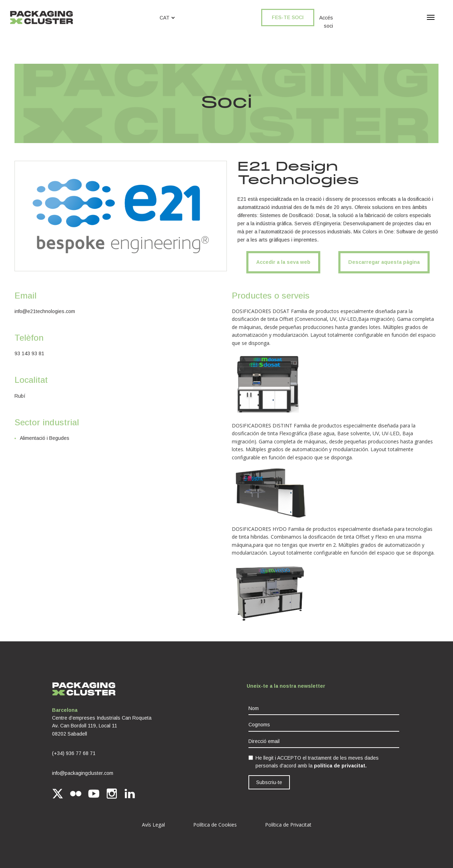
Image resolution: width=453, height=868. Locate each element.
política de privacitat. (340, 766)
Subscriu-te (269, 782)
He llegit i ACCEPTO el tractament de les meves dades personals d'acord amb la (317, 762)
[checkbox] (251, 758)
